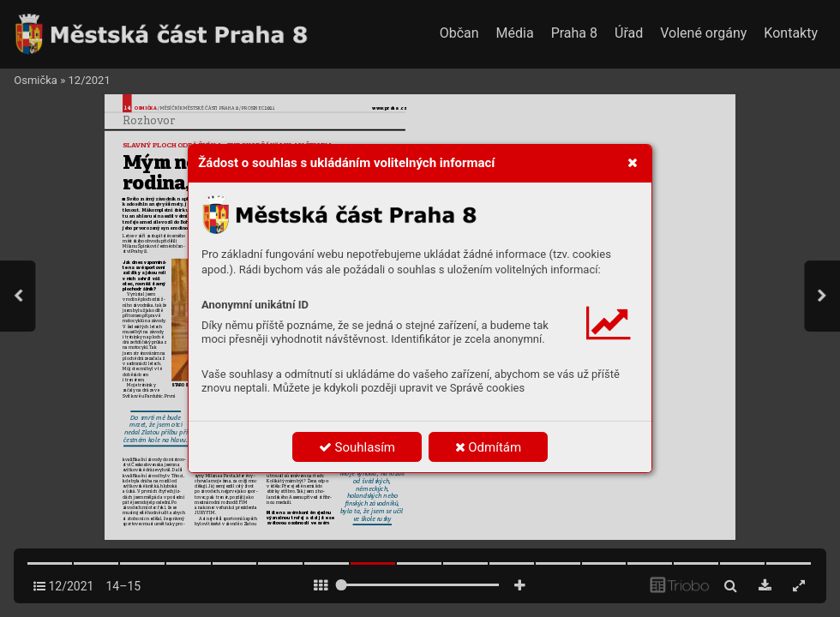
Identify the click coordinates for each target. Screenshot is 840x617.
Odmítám (489, 447)
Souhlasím (357, 447)
